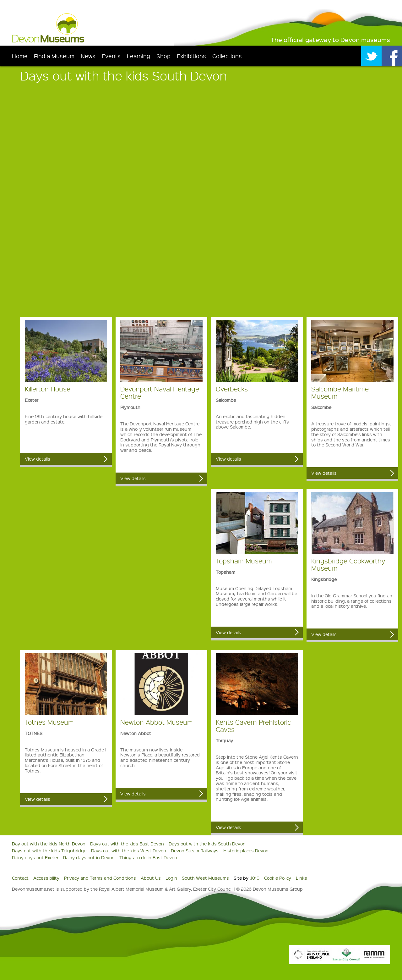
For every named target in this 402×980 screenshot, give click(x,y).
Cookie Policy (278, 878)
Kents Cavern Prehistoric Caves (253, 726)
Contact (20, 878)
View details (38, 459)
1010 (255, 878)
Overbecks (232, 389)
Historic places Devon (246, 850)
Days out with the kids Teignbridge (49, 850)
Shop (163, 56)
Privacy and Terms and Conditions (100, 878)
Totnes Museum (49, 722)
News (88, 56)
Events (111, 56)
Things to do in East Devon (148, 857)
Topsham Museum (244, 561)
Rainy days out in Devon (89, 857)
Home (20, 56)
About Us (151, 878)
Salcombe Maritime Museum (340, 392)
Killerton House (48, 389)
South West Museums (205, 878)
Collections (227, 56)
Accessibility (46, 878)
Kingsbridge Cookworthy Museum (348, 564)
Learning (139, 56)
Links (301, 878)
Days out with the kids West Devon (129, 850)
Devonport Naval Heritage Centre (160, 392)
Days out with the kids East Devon (127, 844)
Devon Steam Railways (195, 850)
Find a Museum (54, 56)
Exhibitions (191, 56)
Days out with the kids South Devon (207, 844)
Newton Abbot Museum (157, 722)
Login (171, 878)
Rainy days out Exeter (35, 857)
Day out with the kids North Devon (49, 844)
